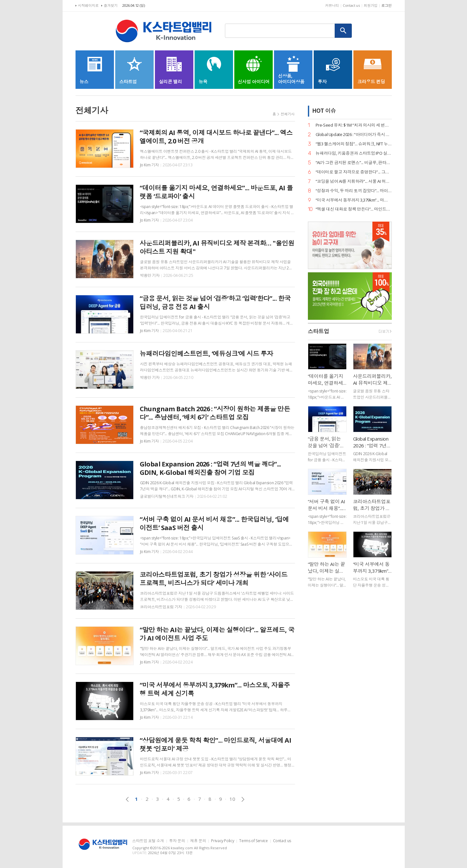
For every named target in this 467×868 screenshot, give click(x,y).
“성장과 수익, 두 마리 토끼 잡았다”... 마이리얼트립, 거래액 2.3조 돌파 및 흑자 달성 (354, 191)
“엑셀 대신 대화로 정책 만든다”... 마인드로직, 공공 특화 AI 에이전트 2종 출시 (354, 209)
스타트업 (319, 332)
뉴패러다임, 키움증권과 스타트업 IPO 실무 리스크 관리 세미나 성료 (354, 153)
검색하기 (343, 31)
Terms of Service (253, 841)
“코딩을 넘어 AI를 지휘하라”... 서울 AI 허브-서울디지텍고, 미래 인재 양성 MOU (354, 181)
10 (232, 799)
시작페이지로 (88, 5)
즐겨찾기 (111, 5)
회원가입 (371, 5)
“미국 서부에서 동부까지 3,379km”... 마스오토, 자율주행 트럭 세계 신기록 (354, 200)
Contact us (351, 5)
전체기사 (288, 114)
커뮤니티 (332, 5)
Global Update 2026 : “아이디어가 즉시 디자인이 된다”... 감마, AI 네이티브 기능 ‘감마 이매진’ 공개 (354, 135)
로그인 (386, 5)
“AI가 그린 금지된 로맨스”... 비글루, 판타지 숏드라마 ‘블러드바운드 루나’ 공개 (354, 163)
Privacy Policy (223, 841)
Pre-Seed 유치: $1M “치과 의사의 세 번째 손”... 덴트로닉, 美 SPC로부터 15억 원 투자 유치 (354, 125)
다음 (243, 799)
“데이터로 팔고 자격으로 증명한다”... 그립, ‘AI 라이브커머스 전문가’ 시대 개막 (354, 172)
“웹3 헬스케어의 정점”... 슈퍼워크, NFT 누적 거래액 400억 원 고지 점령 (354, 144)
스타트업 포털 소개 (148, 841)
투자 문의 (177, 841)
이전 (127, 799)
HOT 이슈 (324, 111)
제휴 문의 (198, 841)
